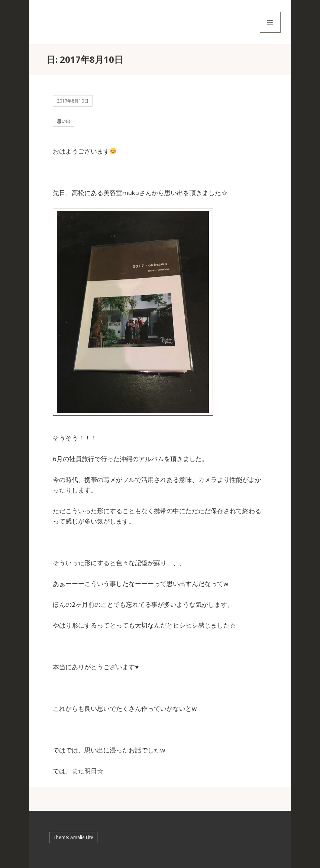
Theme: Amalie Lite (73, 837)
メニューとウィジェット (270, 33)
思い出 (64, 121)
